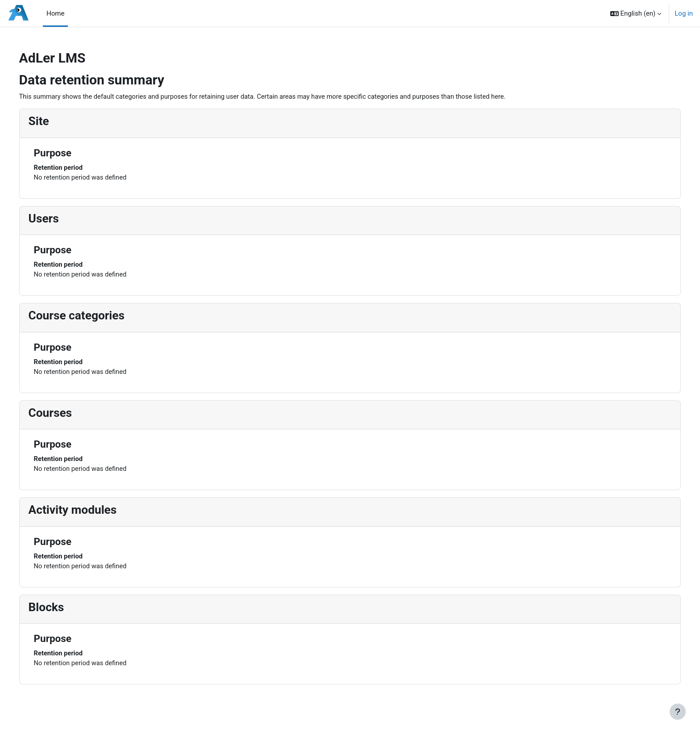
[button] (636, 13)
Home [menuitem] (55, 13)
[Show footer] (678, 712)
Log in (684, 13)
